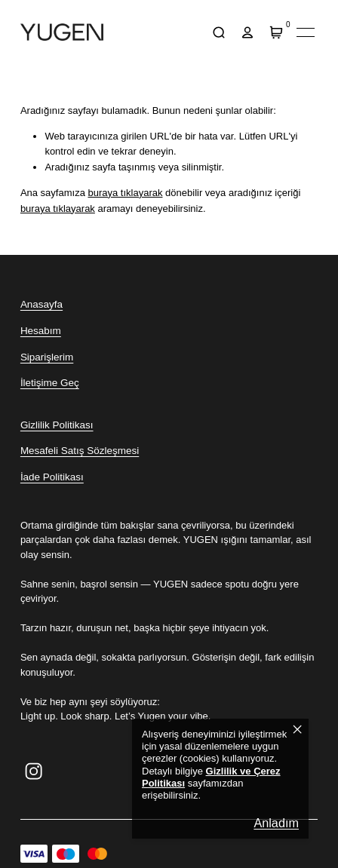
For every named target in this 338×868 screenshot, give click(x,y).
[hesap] (248, 32)
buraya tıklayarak (125, 193)
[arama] (219, 32)
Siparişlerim (47, 357)
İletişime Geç (50, 383)
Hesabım (41, 331)
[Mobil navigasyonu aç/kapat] (306, 32)
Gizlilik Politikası (57, 425)
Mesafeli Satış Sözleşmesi (80, 451)
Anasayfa (41, 304)
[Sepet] (277, 32)
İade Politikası (52, 477)
